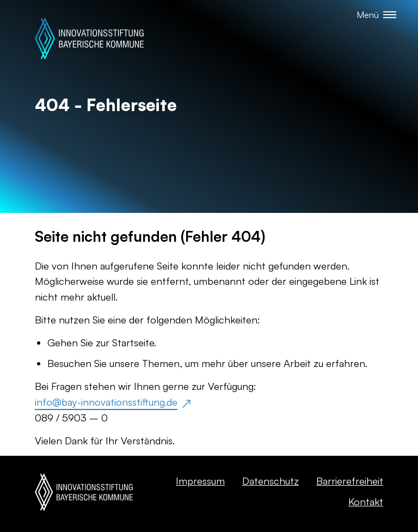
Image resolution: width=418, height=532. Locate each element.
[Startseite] (89, 40)
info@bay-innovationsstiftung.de (106, 402)
